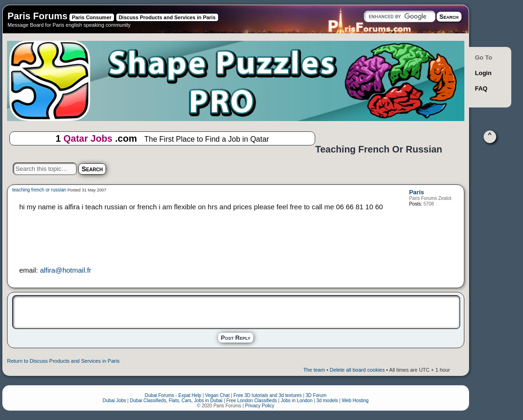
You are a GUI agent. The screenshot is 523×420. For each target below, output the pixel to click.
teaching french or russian (39, 190)
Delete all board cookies (357, 370)
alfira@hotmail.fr (65, 270)
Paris (417, 192)
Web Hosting (355, 401)
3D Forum (316, 395)
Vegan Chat (217, 395)
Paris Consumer (91, 17)
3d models (327, 401)
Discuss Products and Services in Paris (167, 17)
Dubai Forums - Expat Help (173, 395)
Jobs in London (296, 401)
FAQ (481, 88)
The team (314, 370)
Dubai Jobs (114, 401)
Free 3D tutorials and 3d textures (268, 395)
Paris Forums (38, 16)
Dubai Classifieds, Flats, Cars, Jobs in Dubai (176, 401)
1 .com (163, 139)
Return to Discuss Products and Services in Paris (63, 361)
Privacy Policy (260, 406)
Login (483, 73)
